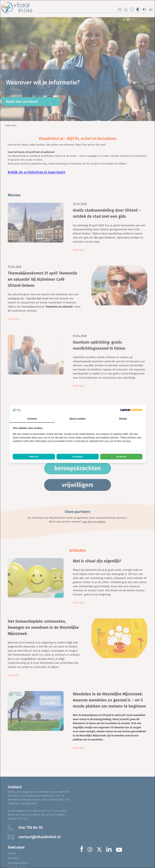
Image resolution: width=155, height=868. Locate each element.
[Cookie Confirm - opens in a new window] (131, 410)
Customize (77, 457)
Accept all (121, 457)
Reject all (34, 457)
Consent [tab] (32, 419)
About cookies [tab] (77, 419)
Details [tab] (123, 419)
